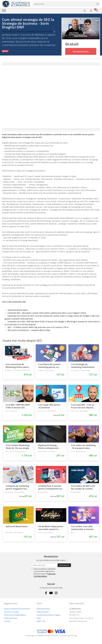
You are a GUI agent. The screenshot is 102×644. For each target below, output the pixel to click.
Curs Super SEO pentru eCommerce (49, 406)
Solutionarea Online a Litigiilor (48, 615)
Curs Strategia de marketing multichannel (83, 366)
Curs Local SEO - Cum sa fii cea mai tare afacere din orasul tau (83, 406)
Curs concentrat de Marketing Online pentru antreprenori (18, 366)
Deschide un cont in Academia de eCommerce (27, 31)
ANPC (39, 618)
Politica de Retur (43, 612)
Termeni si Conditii (11, 612)
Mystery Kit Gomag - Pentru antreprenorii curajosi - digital (48, 447)
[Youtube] (51, 593)
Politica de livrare (11, 618)
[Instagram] (56, 593)
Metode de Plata (43, 609)
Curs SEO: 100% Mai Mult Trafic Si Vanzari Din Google (18, 406)
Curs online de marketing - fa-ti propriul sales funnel (83, 447)
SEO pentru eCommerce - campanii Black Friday (29, 330)
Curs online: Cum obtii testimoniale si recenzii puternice (82, 528)
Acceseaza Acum (81, 51)
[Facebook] (46, 593)
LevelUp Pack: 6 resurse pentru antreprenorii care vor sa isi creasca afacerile (51, 487)
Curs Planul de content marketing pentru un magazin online (49, 366)
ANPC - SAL (41, 621)
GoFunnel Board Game (18, 310)
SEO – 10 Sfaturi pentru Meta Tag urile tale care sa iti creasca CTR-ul (38, 327)
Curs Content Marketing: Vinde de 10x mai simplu (18, 447)
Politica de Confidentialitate (44, 575)
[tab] (51, 64)
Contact (7, 621)
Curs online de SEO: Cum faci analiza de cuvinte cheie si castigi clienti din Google (83, 487)
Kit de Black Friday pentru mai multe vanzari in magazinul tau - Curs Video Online (51, 528)
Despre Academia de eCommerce (17, 609)
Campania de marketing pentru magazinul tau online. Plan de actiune (17, 487)
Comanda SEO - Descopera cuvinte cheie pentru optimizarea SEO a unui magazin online (47, 313)
